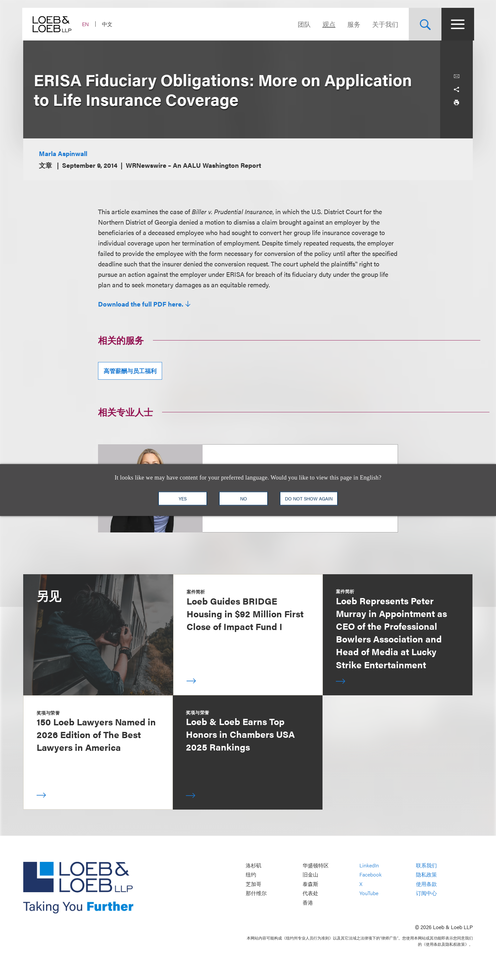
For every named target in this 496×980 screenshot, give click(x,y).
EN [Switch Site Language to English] (86, 24)
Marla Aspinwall (63, 153)
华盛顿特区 (316, 865)
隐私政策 (426, 875)
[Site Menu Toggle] (456, 24)
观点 (328, 24)
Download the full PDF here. (141, 304)
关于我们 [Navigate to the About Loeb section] (384, 24)
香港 (308, 902)
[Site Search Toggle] (424, 24)
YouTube (369, 893)
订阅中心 (426, 893)
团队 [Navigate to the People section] (303, 24)
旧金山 (310, 875)
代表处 (310, 893)
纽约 (251, 875)
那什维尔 (256, 893)
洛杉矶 (254, 865)
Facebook (371, 875)
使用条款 (426, 884)
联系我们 (426, 865)
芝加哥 (254, 884)
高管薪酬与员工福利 (130, 371)
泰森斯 (310, 884)
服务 (353, 24)
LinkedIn (369, 865)
